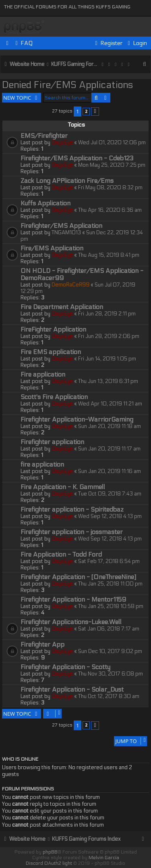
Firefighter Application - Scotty (65, 667)
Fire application (43, 375)
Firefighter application (52, 442)
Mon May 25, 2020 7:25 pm (112, 165)
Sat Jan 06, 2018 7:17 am (109, 629)
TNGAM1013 (66, 233)
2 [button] (86, 111)
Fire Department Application (62, 307)
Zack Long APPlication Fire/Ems (67, 181)
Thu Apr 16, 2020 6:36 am (110, 210)
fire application (42, 465)
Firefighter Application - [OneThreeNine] (78, 577)
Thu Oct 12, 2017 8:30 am (109, 696)
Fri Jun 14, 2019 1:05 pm (107, 359)
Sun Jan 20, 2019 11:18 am (110, 426)
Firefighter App (42, 645)
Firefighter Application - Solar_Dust (72, 690)
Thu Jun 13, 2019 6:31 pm (108, 381)
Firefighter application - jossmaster (72, 532)
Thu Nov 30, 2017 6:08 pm (111, 674)
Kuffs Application (46, 203)
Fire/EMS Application (52, 248)
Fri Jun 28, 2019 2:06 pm (109, 336)
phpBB (50, 852)
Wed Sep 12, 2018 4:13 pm (110, 516)
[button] (95, 112)
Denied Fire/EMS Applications (67, 85)
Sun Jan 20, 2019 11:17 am (109, 449)
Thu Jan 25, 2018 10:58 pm (111, 606)
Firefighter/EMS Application (61, 226)
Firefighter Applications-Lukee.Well (71, 622)
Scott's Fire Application (54, 397)
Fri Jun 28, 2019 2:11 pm (107, 314)
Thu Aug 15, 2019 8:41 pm (109, 255)
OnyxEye (62, 143)
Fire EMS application (51, 352)
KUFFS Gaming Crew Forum (24, 28)
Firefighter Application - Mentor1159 (73, 600)
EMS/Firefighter (44, 136)
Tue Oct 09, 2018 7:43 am (110, 494)
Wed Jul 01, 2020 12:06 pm (112, 143)
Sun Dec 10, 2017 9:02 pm (110, 651)
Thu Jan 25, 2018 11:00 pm (110, 584)
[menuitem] (23, 43)
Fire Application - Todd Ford (61, 555)
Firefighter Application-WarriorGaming (77, 420)
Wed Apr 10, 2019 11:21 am (110, 404)
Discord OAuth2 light (49, 863)
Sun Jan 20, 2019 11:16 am (110, 471)
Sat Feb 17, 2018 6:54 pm (109, 561)
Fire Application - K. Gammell (63, 487)
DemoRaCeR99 (70, 285)
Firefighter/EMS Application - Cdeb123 (77, 158)
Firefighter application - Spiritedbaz (72, 510)
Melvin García (104, 858)
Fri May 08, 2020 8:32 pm (110, 188)
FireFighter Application (53, 330)
